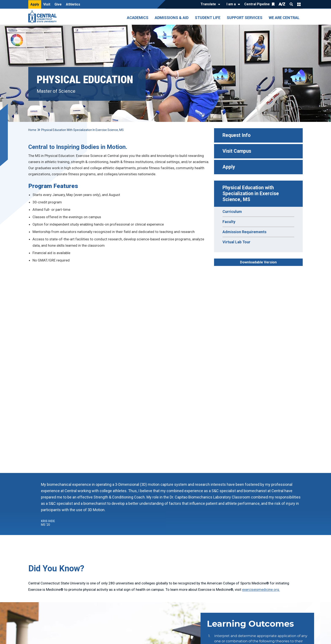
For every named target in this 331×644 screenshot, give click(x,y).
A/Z (282, 4)
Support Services (245, 18)
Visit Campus (237, 151)
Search (291, 4)
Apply (35, 4)
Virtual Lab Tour (236, 242)
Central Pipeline (257, 4)
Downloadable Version (258, 262)
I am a (231, 4)
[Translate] (209, 4)
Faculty (229, 222)
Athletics (73, 4)
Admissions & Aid (172, 18)
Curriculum (232, 212)
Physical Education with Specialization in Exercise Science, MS (251, 194)
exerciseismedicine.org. (261, 590)
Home (32, 130)
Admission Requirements (244, 232)
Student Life (208, 18)
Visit (47, 4)
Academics (138, 18)
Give (58, 4)
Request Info (237, 135)
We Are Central (284, 18)
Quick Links (299, 4)
